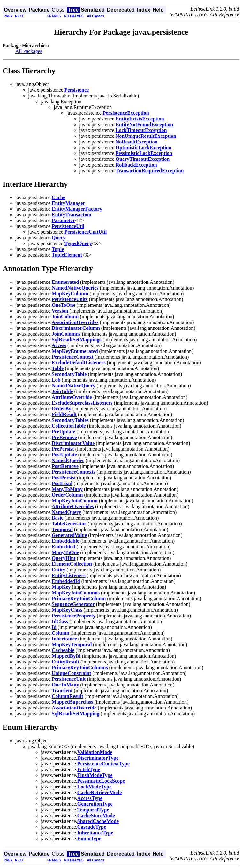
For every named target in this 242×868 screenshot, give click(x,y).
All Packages (29, 51)
